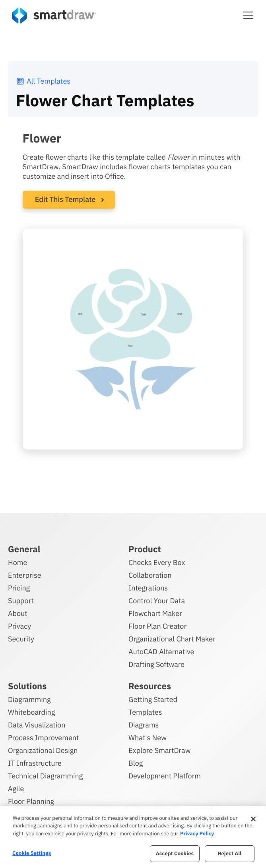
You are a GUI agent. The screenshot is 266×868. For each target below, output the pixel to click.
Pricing (19, 588)
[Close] (253, 819)
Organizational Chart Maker (172, 639)
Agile (16, 789)
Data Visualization (37, 725)
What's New (148, 738)
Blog (136, 763)
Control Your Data (157, 601)
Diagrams (144, 725)
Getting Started (153, 699)
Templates (145, 712)
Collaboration (150, 575)
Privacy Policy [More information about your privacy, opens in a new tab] (197, 834)
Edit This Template (65, 199)
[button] (248, 15)
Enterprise (25, 575)
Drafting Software (156, 664)
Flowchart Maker (155, 613)
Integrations (148, 588)
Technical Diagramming (45, 776)
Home (17, 562)
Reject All (230, 853)
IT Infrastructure (35, 763)
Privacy (19, 626)
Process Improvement (43, 738)
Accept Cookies (175, 853)
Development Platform (165, 776)
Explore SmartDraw (159, 750)
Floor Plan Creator (157, 626)
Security (21, 639)
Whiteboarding (31, 712)
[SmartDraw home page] (54, 16)
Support (21, 601)
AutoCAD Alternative (161, 652)
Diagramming (29, 699)
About (18, 613)
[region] (133, 837)
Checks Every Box (157, 562)
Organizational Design (43, 750)
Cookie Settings (32, 853)
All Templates (43, 81)
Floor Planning (31, 801)
